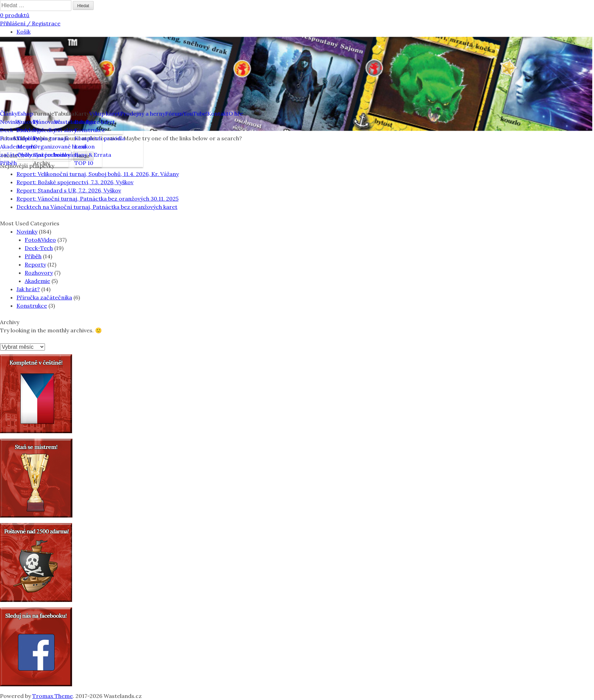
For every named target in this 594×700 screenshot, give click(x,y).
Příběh (33, 256)
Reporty (35, 264)
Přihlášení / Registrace (30, 23)
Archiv (42, 163)
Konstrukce (90, 130)
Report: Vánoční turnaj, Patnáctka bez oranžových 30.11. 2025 (97, 199)
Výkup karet (105, 114)
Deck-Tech (39, 248)
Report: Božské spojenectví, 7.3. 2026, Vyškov (75, 182)
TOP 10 (84, 163)
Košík (24, 32)
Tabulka (64, 114)
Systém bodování (56, 155)
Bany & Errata (93, 155)
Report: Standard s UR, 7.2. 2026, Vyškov (69, 190)
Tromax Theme (53, 696)
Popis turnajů (51, 138)
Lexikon (85, 146)
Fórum (174, 114)
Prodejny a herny (143, 114)
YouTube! (195, 114)
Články (9, 114)
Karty (82, 114)
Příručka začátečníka (44, 297)
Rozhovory (39, 273)
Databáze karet (95, 122)
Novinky (27, 232)
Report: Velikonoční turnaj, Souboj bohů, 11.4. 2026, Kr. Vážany (98, 174)
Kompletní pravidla (100, 138)
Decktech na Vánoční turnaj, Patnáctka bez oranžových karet (97, 207)
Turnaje (44, 114)
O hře (236, 114)
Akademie (37, 281)
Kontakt (218, 114)
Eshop (25, 114)
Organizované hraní (60, 146)
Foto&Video (40, 240)
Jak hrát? (28, 289)
